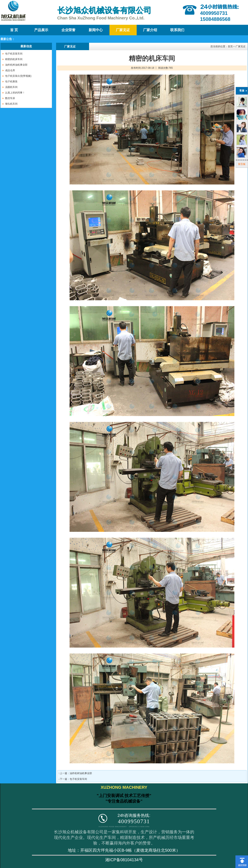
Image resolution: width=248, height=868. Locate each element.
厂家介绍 (150, 30)
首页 (230, 46)
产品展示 (41, 30)
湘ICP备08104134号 (124, 860)
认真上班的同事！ (15, 93)
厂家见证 (123, 30)
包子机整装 (11, 82)
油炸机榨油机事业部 (16, 65)
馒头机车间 (11, 104)
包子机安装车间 (14, 54)
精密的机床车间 (14, 59)
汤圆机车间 (11, 87)
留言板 (242, 164)
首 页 (14, 30)
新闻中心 (96, 30)
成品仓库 (10, 70)
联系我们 (177, 30)
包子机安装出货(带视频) (18, 76)
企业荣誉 (68, 30)
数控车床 (10, 98)
